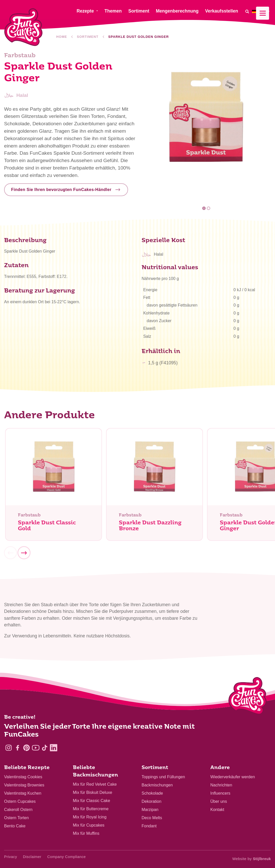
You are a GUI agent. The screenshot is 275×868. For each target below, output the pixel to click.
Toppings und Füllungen (163, 777)
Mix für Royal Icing (90, 817)
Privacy (11, 857)
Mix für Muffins (86, 833)
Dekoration (151, 801)
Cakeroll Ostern (18, 810)
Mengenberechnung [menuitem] (177, 11)
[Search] (247, 11)
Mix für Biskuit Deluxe (93, 792)
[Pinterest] (26, 748)
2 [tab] (208, 208)
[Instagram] (9, 748)
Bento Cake (15, 826)
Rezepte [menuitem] (85, 11)
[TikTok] (45, 748)
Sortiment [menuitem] (139, 11)
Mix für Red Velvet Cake (95, 784)
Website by (252, 859)
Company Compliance (67, 857)
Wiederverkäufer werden (233, 777)
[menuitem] (261, 11)
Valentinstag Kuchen (23, 793)
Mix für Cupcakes (89, 825)
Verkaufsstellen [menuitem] (221, 11)
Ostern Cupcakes (20, 801)
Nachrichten (221, 785)
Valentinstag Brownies (24, 785)
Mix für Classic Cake (91, 801)
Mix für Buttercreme (91, 809)
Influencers (220, 793)
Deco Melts (152, 818)
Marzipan (150, 810)
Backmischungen (157, 785)
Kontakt (217, 810)
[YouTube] (36, 748)
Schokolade (152, 793)
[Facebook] (18, 748)
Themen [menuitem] (113, 11)
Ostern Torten (16, 818)
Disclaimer (32, 857)
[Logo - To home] (248, 697)
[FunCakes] (23, 27)
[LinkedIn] (54, 748)
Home (62, 37)
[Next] (24, 555)
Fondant (149, 826)
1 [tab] (204, 208)
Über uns (219, 801)
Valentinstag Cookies (23, 777)
